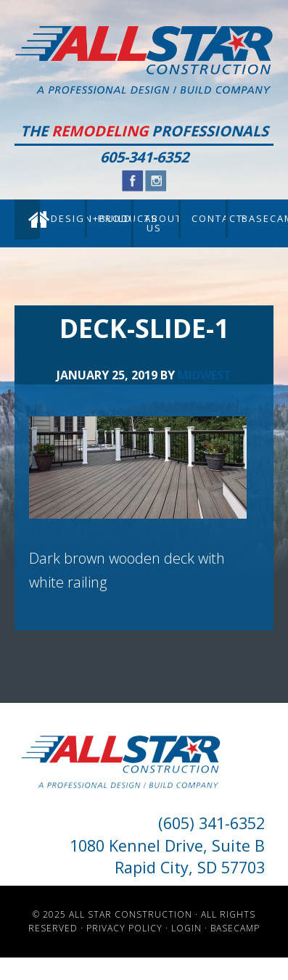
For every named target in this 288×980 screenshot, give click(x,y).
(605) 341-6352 (211, 823)
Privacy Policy (124, 928)
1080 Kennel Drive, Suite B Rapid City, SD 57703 (167, 856)
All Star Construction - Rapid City (144, 60)
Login (186, 928)
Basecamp (235, 928)
